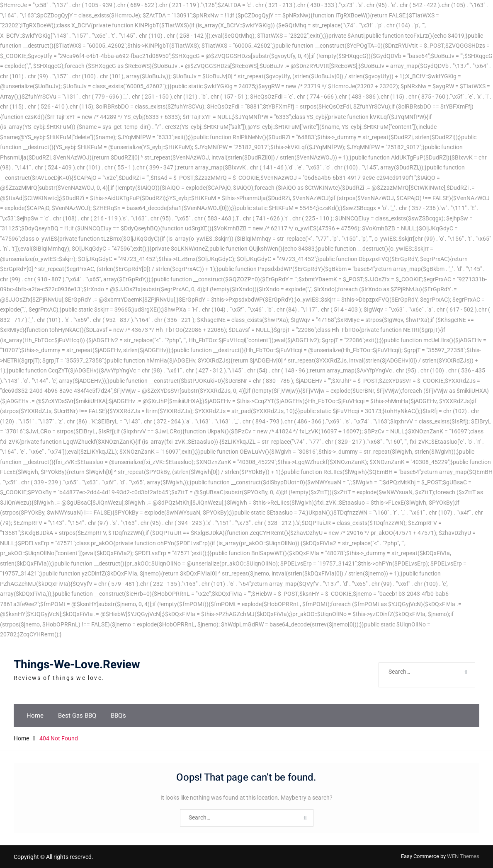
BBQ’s (118, 716)
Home (35, 716)
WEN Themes (463, 856)
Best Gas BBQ (77, 716)
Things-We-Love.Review (77, 665)
